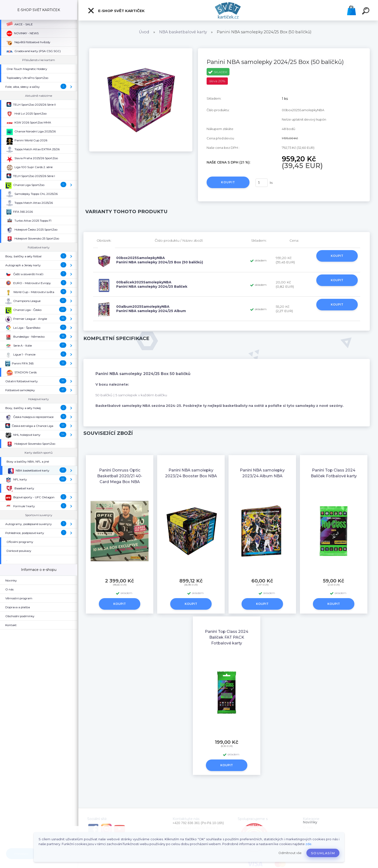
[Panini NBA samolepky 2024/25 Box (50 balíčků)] (141, 50)
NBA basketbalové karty (183, 32)
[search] (366, 12)
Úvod (144, 32)
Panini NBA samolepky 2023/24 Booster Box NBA (191, 473)
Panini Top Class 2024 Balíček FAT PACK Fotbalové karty (227, 637)
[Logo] (228, 10)
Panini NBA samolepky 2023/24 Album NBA (262, 473)
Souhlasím (323, 853)
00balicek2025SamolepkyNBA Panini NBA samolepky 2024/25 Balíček (152, 284)
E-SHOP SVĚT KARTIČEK (116, 11)
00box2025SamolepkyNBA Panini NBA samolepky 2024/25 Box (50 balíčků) (160, 260)
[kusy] (262, 183)
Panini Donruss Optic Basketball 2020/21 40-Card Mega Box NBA (120, 476)
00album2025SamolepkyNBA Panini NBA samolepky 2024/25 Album (151, 309)
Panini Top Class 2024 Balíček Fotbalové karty (334, 473)
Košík (351, 10)
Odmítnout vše (290, 853)
